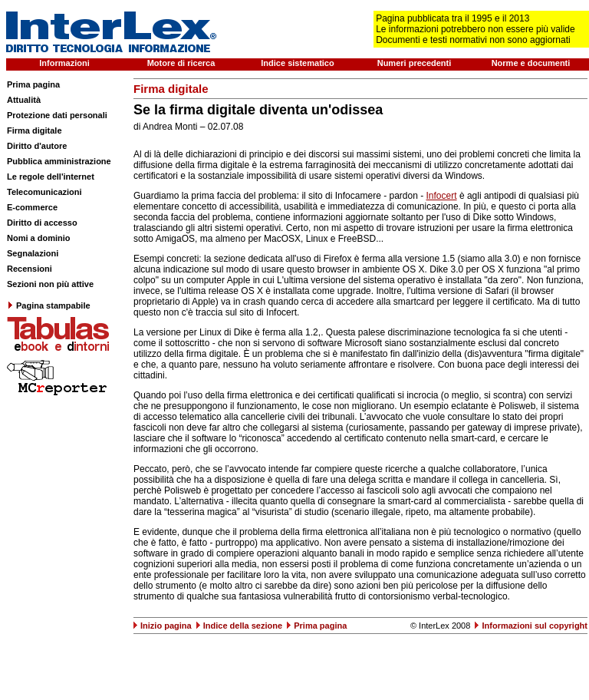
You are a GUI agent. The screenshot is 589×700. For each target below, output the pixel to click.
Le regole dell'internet (51, 177)
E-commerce (32, 207)
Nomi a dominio (39, 238)
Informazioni (64, 63)
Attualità (24, 100)
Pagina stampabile (49, 305)
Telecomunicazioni (44, 192)
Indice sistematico (297, 63)
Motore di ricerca (181, 63)
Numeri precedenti (415, 63)
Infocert (442, 196)
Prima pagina (33, 84)
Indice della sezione (243, 626)
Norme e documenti (531, 63)
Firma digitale (35, 130)
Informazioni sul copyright (535, 626)
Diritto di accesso (42, 223)
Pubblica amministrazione (59, 161)
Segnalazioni (33, 253)
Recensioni (30, 269)
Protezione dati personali (57, 115)
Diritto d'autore (37, 146)
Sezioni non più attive (50, 284)
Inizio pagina (166, 626)
